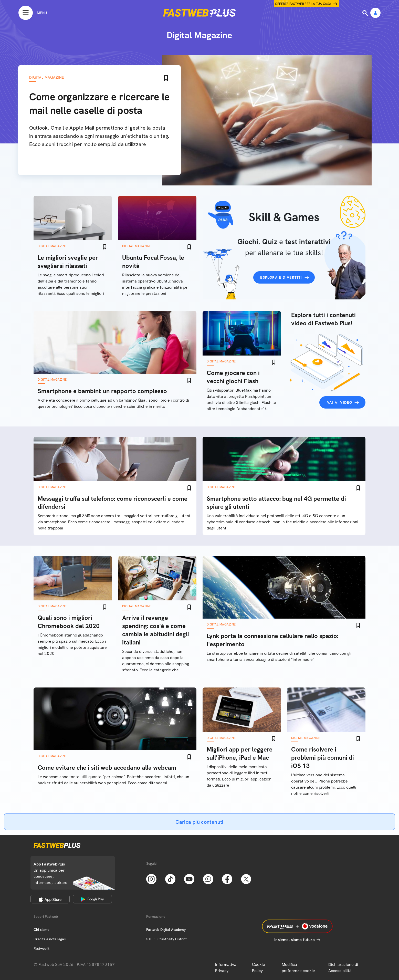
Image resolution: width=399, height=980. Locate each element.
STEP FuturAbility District (166, 939)
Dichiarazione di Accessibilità (343, 968)
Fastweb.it (41, 948)
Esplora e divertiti (281, 277)
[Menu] (33, 13)
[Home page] (199, 13)
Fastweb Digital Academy (166, 930)
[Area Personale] (375, 13)
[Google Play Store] (92, 899)
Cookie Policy (259, 968)
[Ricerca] (366, 13)
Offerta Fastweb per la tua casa (303, 4)
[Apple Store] (50, 899)
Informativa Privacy (226, 968)
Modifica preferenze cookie (298, 968)
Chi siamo (41, 930)
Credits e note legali (50, 939)
